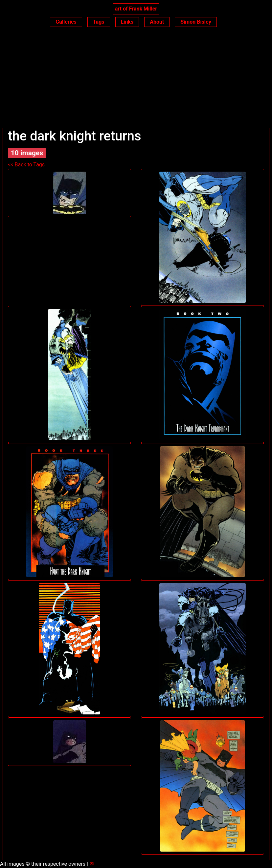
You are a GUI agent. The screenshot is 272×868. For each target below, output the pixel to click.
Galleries (66, 22)
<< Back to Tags (26, 165)
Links (127, 22)
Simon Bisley (196, 22)
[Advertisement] (136, 79)
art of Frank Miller (136, 9)
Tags (99, 22)
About (157, 22)
